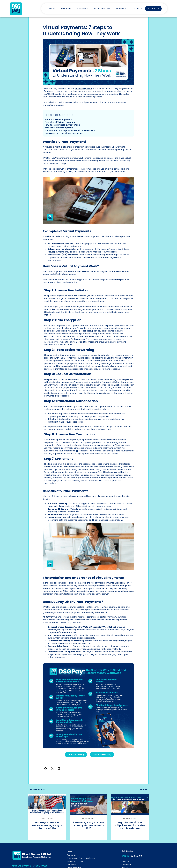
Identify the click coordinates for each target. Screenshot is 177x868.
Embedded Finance (75, 861)
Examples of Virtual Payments (60, 122)
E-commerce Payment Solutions (81, 858)
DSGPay (50, 617)
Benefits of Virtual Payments (59, 128)
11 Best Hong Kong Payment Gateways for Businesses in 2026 (88, 825)
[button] (46, 769)
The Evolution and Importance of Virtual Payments (70, 130)
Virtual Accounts (102, 9)
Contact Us (154, 9)
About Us (138, 9)
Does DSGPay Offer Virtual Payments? (64, 133)
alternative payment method (59, 309)
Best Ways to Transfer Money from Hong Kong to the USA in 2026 (47, 825)
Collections (83, 9)
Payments (66, 9)
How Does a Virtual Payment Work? (62, 125)
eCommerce (73, 169)
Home (52, 9)
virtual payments (84, 89)
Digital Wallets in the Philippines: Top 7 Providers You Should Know (130, 825)
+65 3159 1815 (136, 856)
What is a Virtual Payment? (58, 119)
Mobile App (122, 9)
